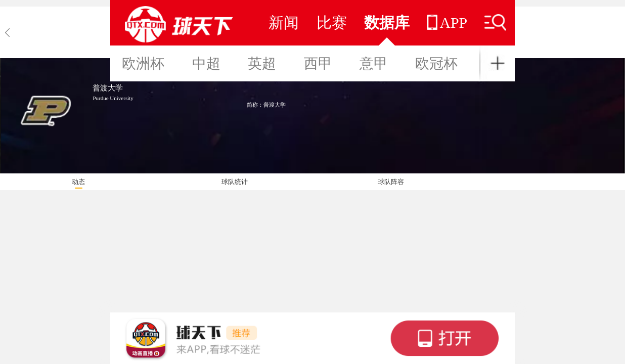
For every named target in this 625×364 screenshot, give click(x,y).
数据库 (387, 22)
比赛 (332, 22)
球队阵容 (391, 182)
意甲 (374, 63)
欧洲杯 (143, 63)
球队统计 (235, 182)
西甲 (318, 63)
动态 (78, 182)
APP (447, 22)
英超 (262, 63)
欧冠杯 (436, 63)
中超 (206, 63)
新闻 (284, 22)
